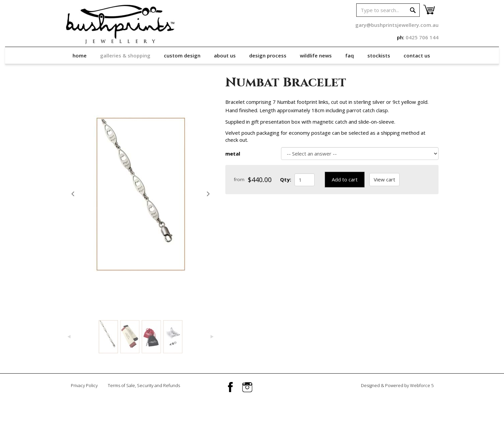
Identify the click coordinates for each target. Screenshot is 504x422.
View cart (384, 179)
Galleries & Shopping (125, 55)
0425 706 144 (422, 37)
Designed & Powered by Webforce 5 (397, 385)
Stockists (379, 55)
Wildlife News (316, 55)
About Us (225, 55)
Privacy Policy (84, 385)
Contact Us (417, 55)
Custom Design (182, 55)
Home (80, 55)
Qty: (286, 179)
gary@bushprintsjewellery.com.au (397, 25)
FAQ (350, 55)
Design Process (268, 55)
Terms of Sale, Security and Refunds (144, 385)
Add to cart (345, 179)
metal (233, 154)
